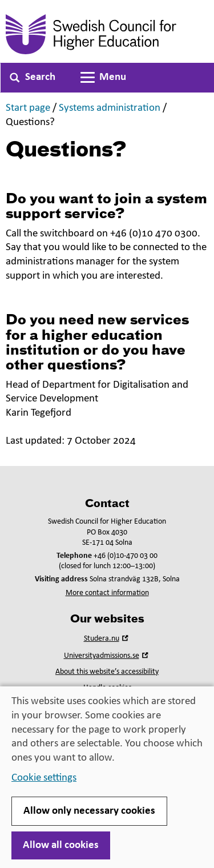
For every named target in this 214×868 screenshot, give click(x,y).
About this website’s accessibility (107, 672)
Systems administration (110, 108)
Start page (28, 108)
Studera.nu (107, 639)
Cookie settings (44, 778)
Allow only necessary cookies (89, 811)
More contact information (107, 593)
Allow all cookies (61, 845)
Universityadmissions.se (107, 656)
